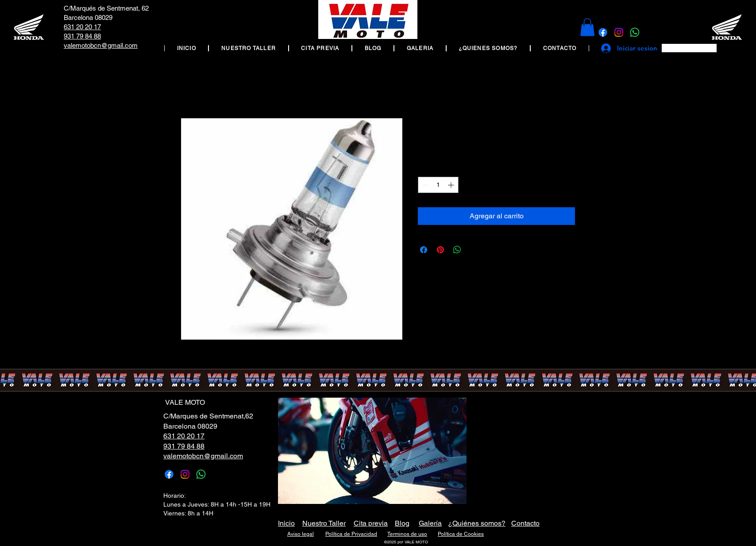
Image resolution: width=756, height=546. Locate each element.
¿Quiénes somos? (477, 523)
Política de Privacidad (351, 534)
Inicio (286, 523)
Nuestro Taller (324, 523)
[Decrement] (425, 185)
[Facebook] (603, 32)
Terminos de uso (407, 534)
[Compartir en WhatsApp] (457, 250)
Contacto (525, 523)
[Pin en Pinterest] (440, 250)
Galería (430, 523)
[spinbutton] (438, 185)
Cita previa (371, 523)
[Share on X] (474, 250)
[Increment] (452, 185)
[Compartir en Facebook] (424, 250)
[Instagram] (619, 32)
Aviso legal (301, 534)
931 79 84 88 (82, 36)
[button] (587, 27)
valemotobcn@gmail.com (101, 45)
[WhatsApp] (635, 32)
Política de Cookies (461, 534)
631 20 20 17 (82, 27)
